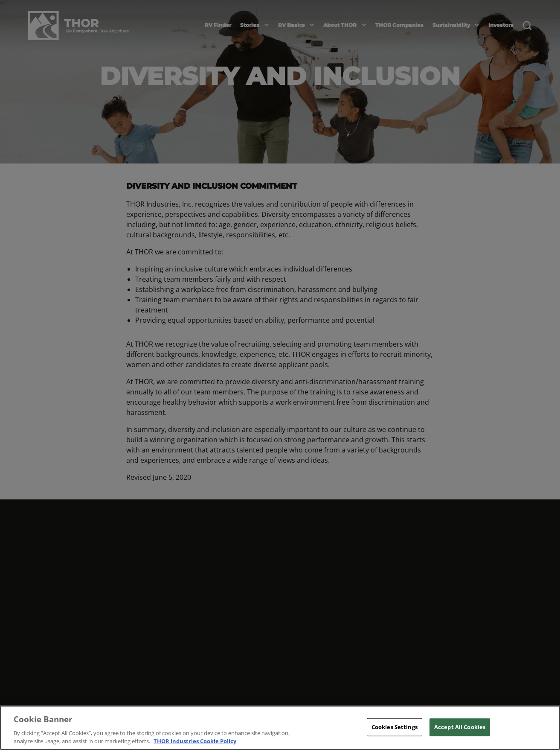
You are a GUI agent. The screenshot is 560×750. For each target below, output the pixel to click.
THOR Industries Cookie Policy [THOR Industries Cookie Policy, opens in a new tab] (195, 741)
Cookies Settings (395, 727)
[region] (280, 728)
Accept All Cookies (460, 727)
